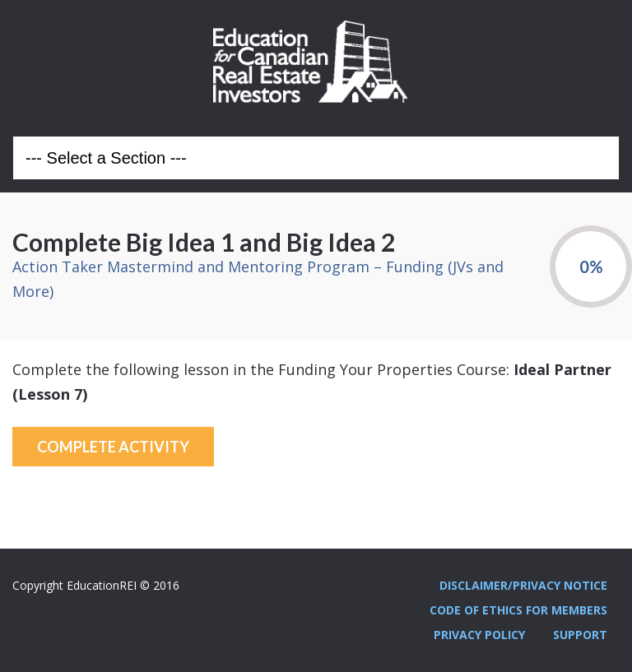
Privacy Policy (479, 635)
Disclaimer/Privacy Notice (523, 585)
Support (580, 635)
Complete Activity (113, 447)
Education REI (316, 62)
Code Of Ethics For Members (518, 610)
